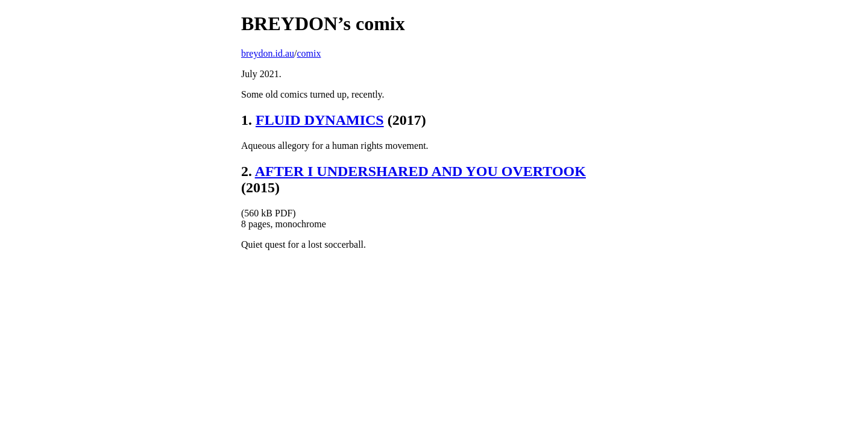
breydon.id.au (268, 53)
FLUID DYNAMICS (320, 120)
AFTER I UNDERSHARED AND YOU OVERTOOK (420, 171)
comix (309, 53)
